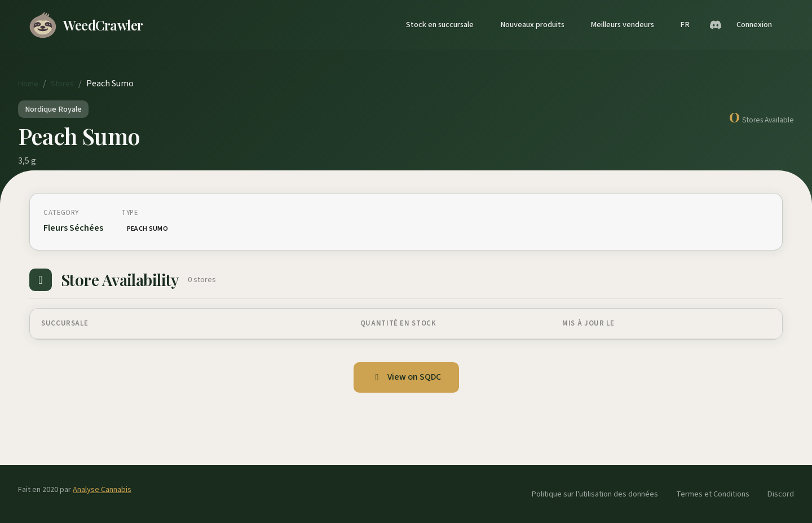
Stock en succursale (440, 25)
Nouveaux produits (532, 25)
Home (28, 84)
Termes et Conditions (713, 494)
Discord (781, 494)
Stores (62, 84)
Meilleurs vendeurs (622, 25)
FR (685, 25)
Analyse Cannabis (102, 489)
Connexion (754, 25)
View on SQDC (406, 377)
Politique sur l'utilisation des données (595, 494)
